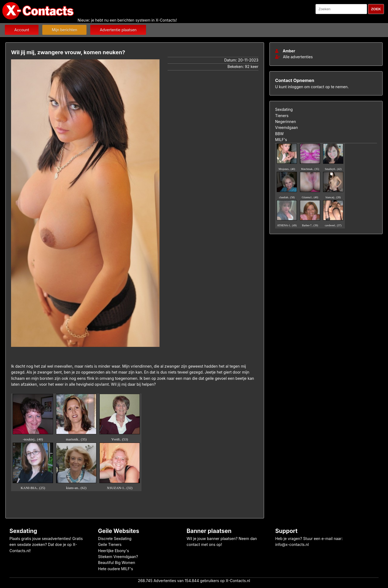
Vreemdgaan (286, 127)
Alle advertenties (294, 57)
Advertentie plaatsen (118, 30)
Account (22, 30)
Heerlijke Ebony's (114, 551)
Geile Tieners (110, 544)
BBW (279, 134)
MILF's (281, 140)
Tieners (282, 116)
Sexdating (284, 109)
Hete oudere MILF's (116, 569)
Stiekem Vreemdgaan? (118, 557)
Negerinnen (285, 122)
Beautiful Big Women (117, 563)
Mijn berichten (64, 30)
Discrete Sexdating (115, 539)
